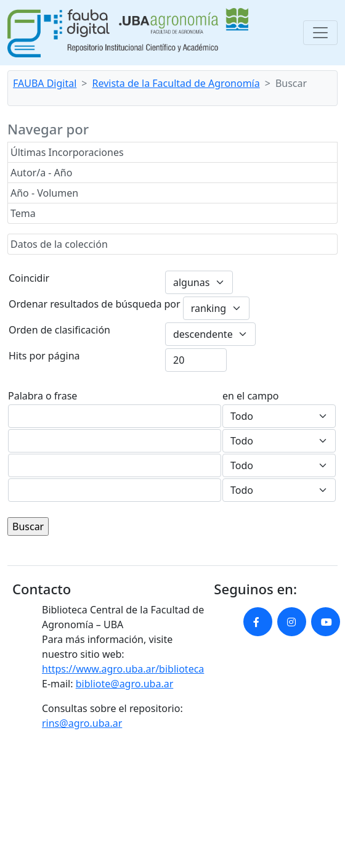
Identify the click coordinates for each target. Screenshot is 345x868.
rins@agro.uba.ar (82, 723)
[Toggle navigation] (320, 33)
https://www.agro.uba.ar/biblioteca (123, 669)
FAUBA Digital (45, 83)
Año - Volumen (44, 193)
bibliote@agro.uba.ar (125, 684)
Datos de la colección (59, 244)
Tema (23, 213)
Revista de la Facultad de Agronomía (176, 83)
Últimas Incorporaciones (67, 152)
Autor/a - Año (41, 173)
